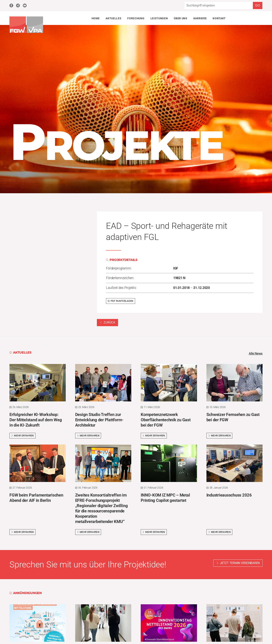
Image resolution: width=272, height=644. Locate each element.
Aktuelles (113, 18)
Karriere (200, 18)
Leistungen (159, 18)
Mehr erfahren (22, 436)
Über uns (180, 18)
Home (96, 18)
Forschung (136, 18)
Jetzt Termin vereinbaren (240, 563)
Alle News (255, 354)
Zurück (107, 322)
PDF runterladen (120, 301)
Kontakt (219, 18)
